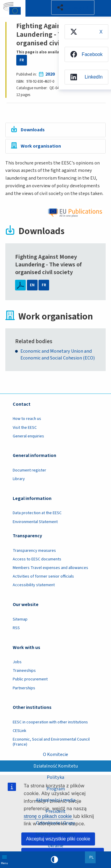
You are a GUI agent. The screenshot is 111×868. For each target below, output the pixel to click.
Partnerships (24, 688)
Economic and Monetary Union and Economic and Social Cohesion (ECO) (58, 355)
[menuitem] (86, 32)
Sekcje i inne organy (55, 834)
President (56, 811)
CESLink (20, 731)
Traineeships (24, 671)
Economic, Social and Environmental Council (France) (51, 742)
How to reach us (27, 419)
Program (56, 789)
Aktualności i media (56, 800)
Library (19, 479)
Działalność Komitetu (56, 766)
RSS (16, 628)
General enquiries (28, 436)
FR (22, 60)
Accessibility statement (34, 585)
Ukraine (55, 846)
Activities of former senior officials (43, 577)
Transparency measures (34, 551)
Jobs (17, 662)
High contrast (54, 860)
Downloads (33, 130)
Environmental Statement (35, 522)
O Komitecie (55, 754)
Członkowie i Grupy (56, 823)
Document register (29, 470)
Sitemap (20, 619)
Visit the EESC (25, 428)
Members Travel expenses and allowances (50, 568)
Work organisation (41, 146)
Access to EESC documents (37, 559)
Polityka (55, 777)
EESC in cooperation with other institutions (50, 722)
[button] (73, 7)
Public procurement (30, 680)
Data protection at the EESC (37, 513)
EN (32, 285)
